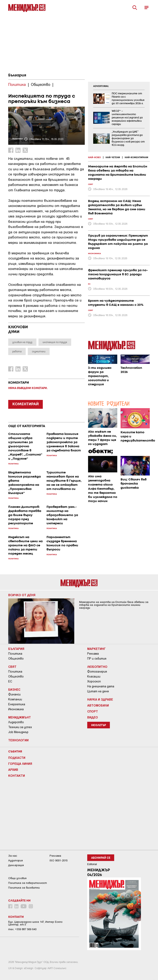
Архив (13, 770)
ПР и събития (97, 659)
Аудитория (16, 860)
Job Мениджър (18, 732)
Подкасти (17, 758)
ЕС (10, 681)
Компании (15, 699)
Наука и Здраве (100, 699)
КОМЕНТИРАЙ (26, 404)
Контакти (17, 776)
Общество (16, 659)
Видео (93, 717)
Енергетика (17, 704)
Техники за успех (20, 727)
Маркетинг (96, 649)
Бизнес (14, 689)
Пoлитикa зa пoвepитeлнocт (28, 883)
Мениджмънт (20, 717)
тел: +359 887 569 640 (22, 929)
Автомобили (98, 705)
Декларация (16, 865)
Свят (12, 667)
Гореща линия (20, 764)
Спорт (93, 711)
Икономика (16, 709)
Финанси (14, 694)
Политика (15, 654)
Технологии (18, 740)
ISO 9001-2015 (59, 860)
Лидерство (16, 722)
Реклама (93, 654)
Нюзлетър (99, 725)
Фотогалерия (97, 672)
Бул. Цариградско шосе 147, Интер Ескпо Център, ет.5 (35, 923)
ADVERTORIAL (101, 86)
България (17, 75)
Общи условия (17, 878)
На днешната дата (101, 686)
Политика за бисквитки (24, 888)
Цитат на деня (98, 691)
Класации (94, 676)
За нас (13, 856)
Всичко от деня (22, 595)
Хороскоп (94, 681)
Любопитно (97, 667)
